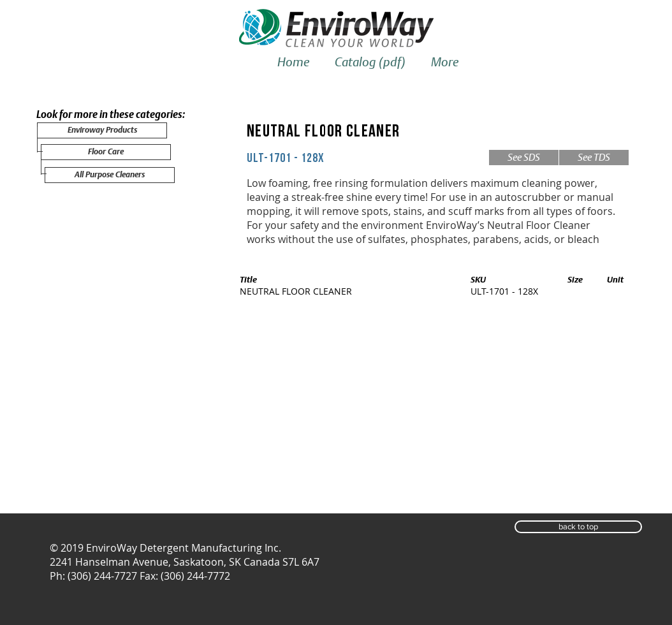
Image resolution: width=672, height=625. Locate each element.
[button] (578, 527)
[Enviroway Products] (102, 130)
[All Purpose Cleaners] (110, 175)
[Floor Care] (106, 152)
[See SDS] (524, 158)
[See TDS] (594, 158)
